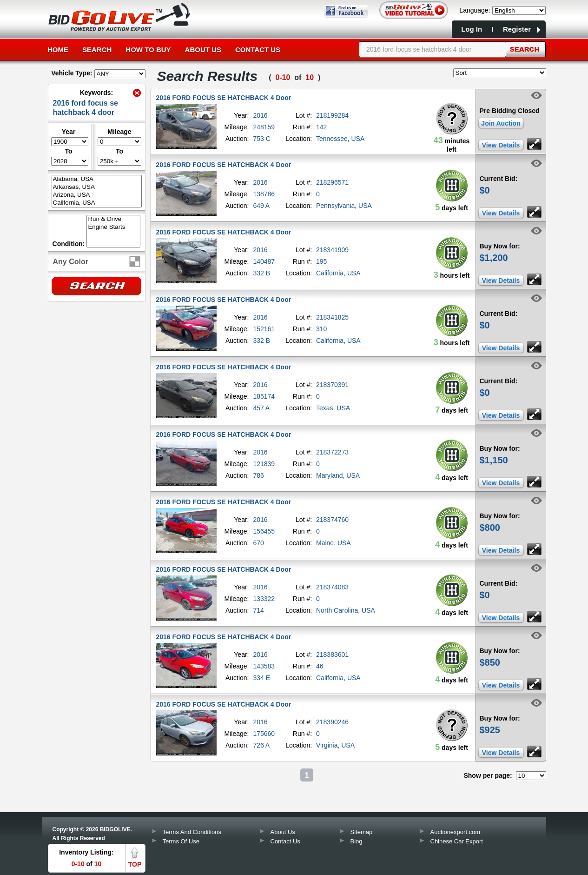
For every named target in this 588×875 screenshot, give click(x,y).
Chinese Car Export (457, 841)
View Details (501, 145)
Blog (357, 841)
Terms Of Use (181, 841)
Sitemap (362, 832)
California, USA (97, 203)
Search (97, 50)
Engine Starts (113, 227)
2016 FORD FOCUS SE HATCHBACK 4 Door (224, 98)
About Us (203, 50)
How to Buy (148, 50)
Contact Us (258, 50)
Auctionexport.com (456, 832)
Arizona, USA (97, 195)
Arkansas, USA (97, 187)
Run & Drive (113, 219)
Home (58, 50)
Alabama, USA (97, 179)
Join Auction (501, 123)
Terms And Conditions (192, 832)
